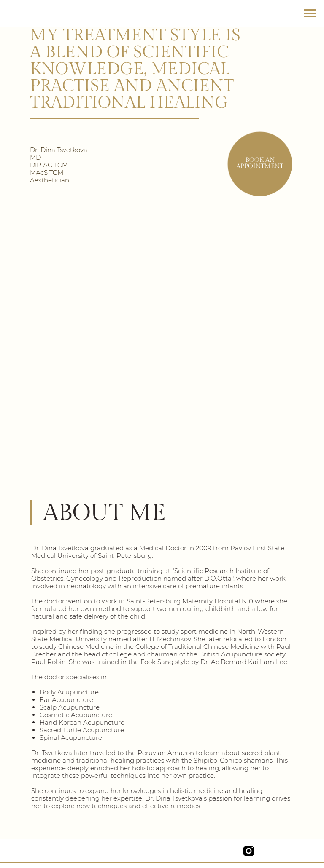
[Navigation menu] (310, 13)
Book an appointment (260, 163)
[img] (230, 851)
